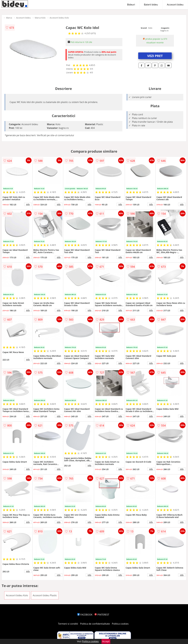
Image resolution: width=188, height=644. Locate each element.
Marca (9, 18)
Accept (106, 641)
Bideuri (131, 5)
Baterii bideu (151, 5)
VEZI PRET (155, 56)
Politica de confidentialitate (95, 624)
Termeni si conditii (68, 624)
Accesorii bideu (175, 5)
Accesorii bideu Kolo (59, 18)
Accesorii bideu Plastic (45, 595)
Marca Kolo (40, 18)
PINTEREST (102, 615)
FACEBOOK (85, 615)
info (28, 204)
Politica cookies (120, 624)
